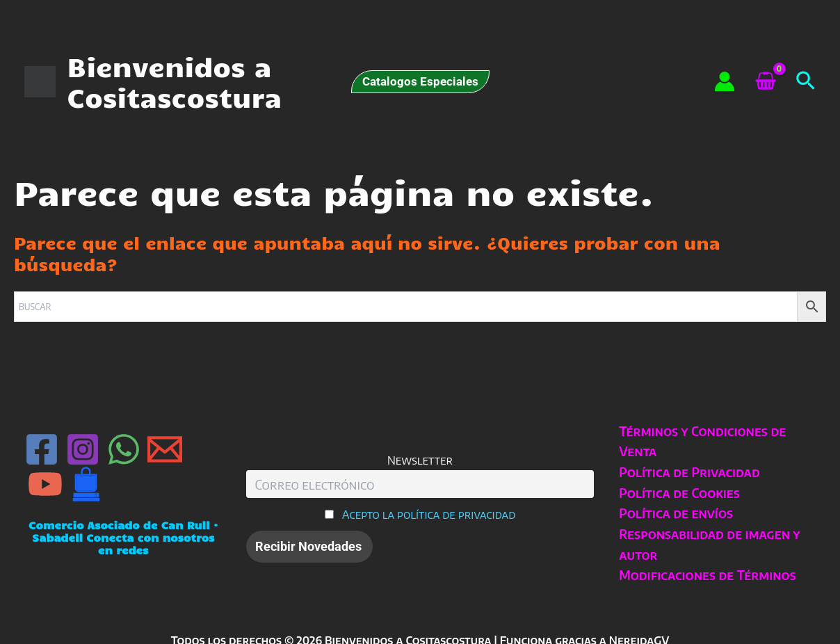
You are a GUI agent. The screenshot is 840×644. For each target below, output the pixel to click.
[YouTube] (45, 484)
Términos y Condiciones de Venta (702, 441)
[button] (420, 81)
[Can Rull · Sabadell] (86, 484)
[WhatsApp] (124, 449)
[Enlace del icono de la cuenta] (725, 81)
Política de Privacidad (689, 472)
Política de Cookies (679, 493)
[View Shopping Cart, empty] (765, 82)
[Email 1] (165, 449)
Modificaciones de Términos (707, 575)
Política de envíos (675, 513)
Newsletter (420, 460)
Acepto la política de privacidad (429, 514)
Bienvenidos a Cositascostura (174, 81)
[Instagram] (83, 449)
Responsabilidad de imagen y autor (709, 544)
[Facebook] (42, 449)
